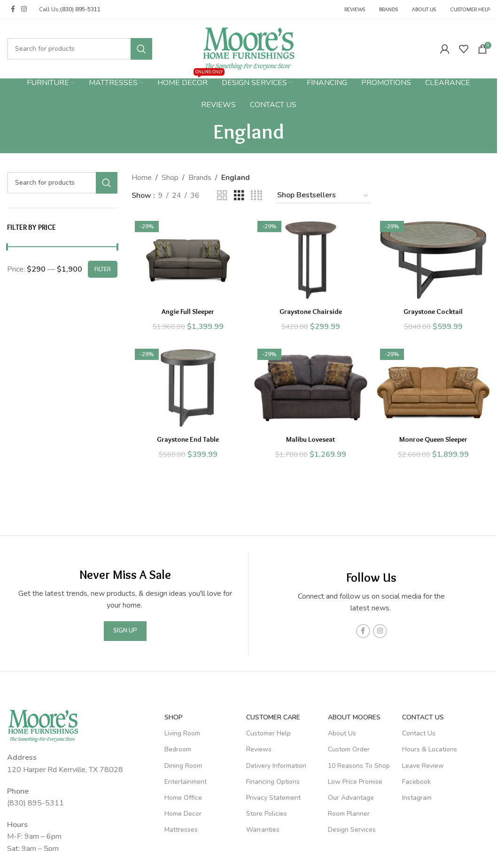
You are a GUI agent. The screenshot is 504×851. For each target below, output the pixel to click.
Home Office (183, 798)
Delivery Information (276, 766)
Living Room (182, 733)
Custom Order (349, 749)
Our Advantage (351, 798)
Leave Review (423, 766)
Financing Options (273, 782)
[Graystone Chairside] (311, 259)
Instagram (417, 798)
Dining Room (183, 766)
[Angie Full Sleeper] (187, 259)
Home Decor (183, 814)
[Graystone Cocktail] (435, 259)
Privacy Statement (273, 798)
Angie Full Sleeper (186, 309)
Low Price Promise (355, 782)
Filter (103, 269)
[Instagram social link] (24, 9)
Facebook (416, 782)
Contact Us (423, 717)
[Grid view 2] (222, 196)
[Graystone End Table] (187, 389)
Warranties (263, 830)
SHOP (174, 717)
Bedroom (178, 749)
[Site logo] (249, 48)
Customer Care (273, 717)
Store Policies (267, 814)
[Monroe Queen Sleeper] (435, 389)
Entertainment (186, 782)
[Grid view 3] (239, 196)
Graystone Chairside (310, 309)
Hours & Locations (430, 749)
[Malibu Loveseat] (311, 389)
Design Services (352, 830)
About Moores (354, 717)
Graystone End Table (186, 439)
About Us (342, 733)
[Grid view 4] (256, 196)
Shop (170, 178)
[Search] (80, 49)
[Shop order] (323, 196)
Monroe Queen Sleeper (435, 439)
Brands (200, 178)
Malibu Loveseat (311, 439)
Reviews (259, 749)
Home (142, 178)
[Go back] (202, 131)
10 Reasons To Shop (359, 766)
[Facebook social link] (13, 9)
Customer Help (268, 733)
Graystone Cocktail (435, 309)
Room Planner (349, 814)
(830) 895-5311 (80, 9)
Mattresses (181, 830)
